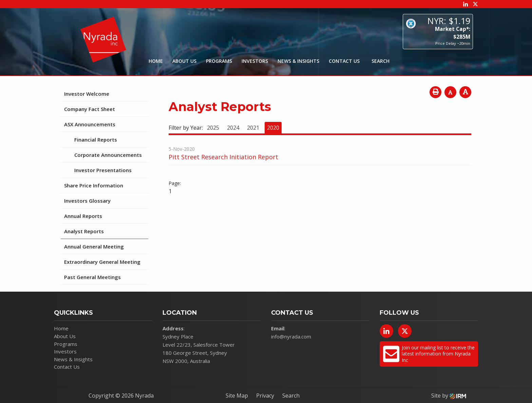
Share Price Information (94, 185)
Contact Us (344, 61)
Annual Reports (83, 216)
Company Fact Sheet (90, 109)
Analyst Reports (84, 231)
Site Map (237, 396)
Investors (255, 61)
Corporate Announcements (108, 155)
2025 (213, 128)
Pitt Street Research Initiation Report (223, 157)
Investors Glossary (87, 201)
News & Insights (298, 61)
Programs (219, 61)
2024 (233, 128)
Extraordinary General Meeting (102, 262)
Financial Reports (96, 140)
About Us (184, 61)
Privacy (265, 396)
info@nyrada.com (291, 336)
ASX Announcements (90, 124)
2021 (253, 128)
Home (156, 61)
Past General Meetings (92, 277)
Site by (449, 396)
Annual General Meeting (94, 246)
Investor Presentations (103, 170)
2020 (273, 128)
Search (291, 396)
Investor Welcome (87, 94)
